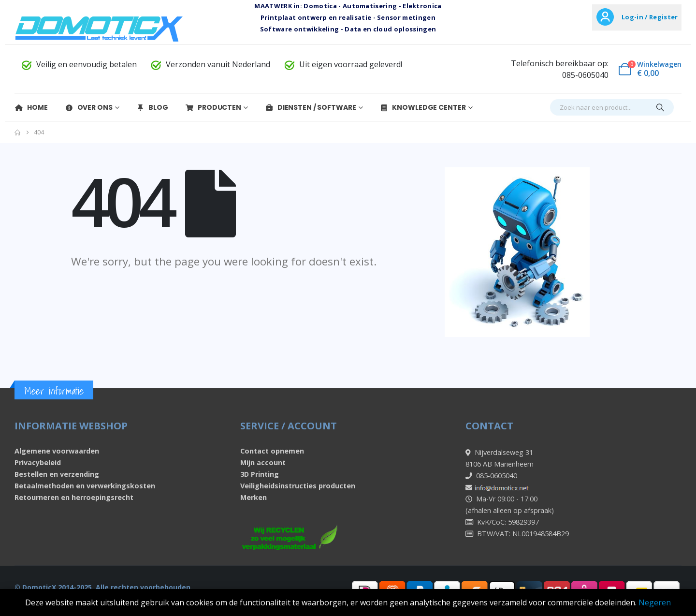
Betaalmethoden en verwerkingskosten (85, 486)
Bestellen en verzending (57, 474)
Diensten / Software (311, 107)
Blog (152, 107)
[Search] (660, 107)
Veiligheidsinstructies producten (298, 486)
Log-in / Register (650, 17)
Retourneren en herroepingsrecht (74, 497)
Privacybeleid (38, 462)
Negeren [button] (655, 602)
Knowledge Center (422, 107)
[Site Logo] (99, 28)
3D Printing (260, 474)
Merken (254, 497)
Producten (213, 107)
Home (31, 107)
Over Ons (89, 107)
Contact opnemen (272, 451)
